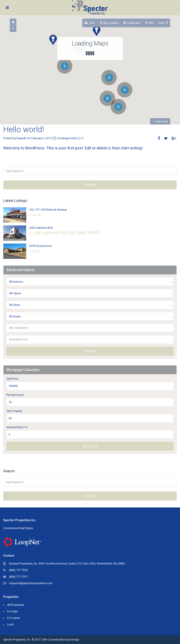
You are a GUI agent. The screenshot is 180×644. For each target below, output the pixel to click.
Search (90, 185)
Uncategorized (66, 138)
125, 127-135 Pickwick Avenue (48, 210)
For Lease (13, 618)
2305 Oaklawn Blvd (41, 228)
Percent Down (15, 395)
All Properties (16, 605)
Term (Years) (14, 411)
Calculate (90, 446)
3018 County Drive (40, 246)
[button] (95, 68)
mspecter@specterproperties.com (31, 583)
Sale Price (12, 379)
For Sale (12, 611)
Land (10, 624)
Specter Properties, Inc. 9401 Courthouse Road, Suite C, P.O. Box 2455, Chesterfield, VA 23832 (67, 563)
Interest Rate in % (17, 427)
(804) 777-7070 (18, 570)
